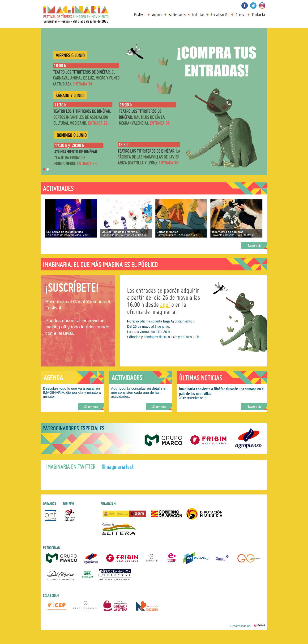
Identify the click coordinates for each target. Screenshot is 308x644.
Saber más (254, 246)
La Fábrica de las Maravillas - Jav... (68, 233)
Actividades (177, 15)
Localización (220, 15)
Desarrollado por (248, 626)
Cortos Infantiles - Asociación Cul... (178, 233)
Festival (140, 15)
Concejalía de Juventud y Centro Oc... (125, 233)
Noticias (198, 15)
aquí (165, 305)
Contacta (259, 15)
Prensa (241, 15)
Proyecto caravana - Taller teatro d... (234, 233)
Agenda (157, 15)
